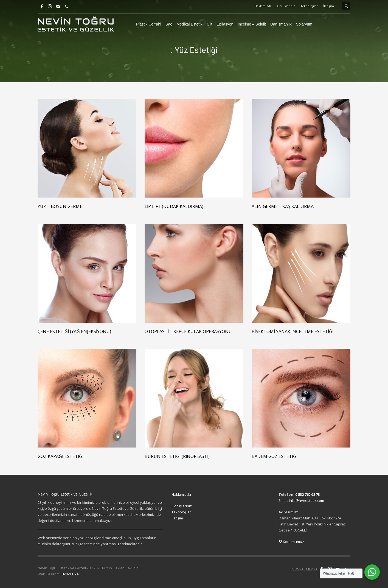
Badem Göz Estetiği (275, 456)
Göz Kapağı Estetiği (61, 456)
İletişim (329, 6)
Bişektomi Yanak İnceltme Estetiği (293, 331)
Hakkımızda (263, 6)
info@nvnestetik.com (307, 500)
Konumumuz (291, 542)
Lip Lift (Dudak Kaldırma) (174, 206)
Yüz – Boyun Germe (60, 206)
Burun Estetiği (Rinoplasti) (177, 456)
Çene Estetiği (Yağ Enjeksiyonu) (74, 331)
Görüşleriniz (286, 6)
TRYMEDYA (70, 574)
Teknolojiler (309, 6)
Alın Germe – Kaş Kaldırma (283, 206)
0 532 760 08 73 (307, 494)
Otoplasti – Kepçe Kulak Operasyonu (188, 331)
